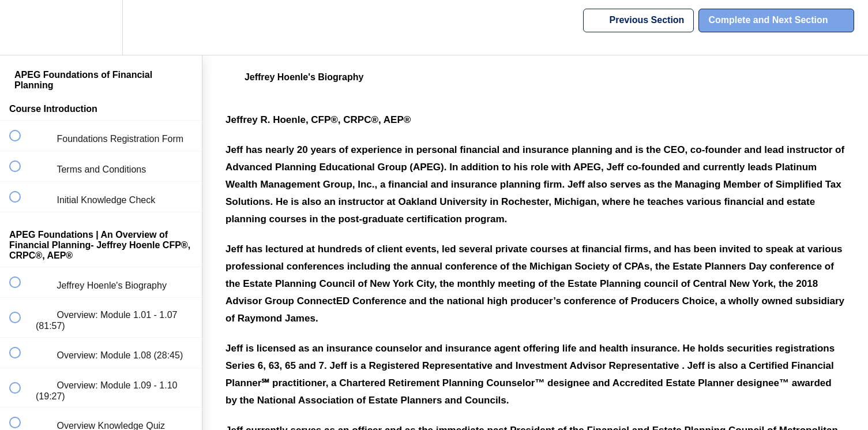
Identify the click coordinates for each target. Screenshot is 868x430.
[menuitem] (101, 27)
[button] (21, 27)
